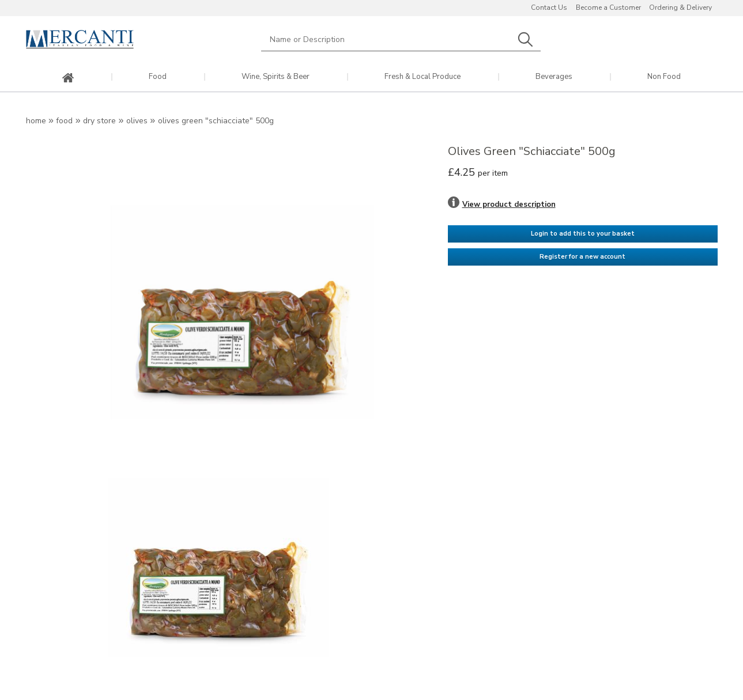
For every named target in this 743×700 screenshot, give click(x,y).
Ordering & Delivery (680, 7)
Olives (137, 121)
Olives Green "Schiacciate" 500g (216, 121)
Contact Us (549, 7)
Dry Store (99, 121)
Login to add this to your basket (583, 234)
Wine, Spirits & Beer (276, 77)
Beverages (554, 77)
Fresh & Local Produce (423, 77)
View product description (509, 205)
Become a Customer (608, 7)
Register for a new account (582, 257)
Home (36, 121)
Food (158, 77)
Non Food (664, 77)
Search (526, 39)
